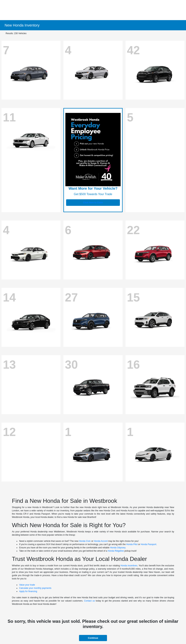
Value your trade (27, 585)
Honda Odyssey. (118, 548)
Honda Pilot (132, 544)
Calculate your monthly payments (35, 588)
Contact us (89, 601)
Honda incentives (129, 566)
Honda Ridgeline (116, 551)
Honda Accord (101, 541)
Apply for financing (28, 591)
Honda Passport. (149, 544)
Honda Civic (85, 541)
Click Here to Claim (93, 203)
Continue (93, 638)
